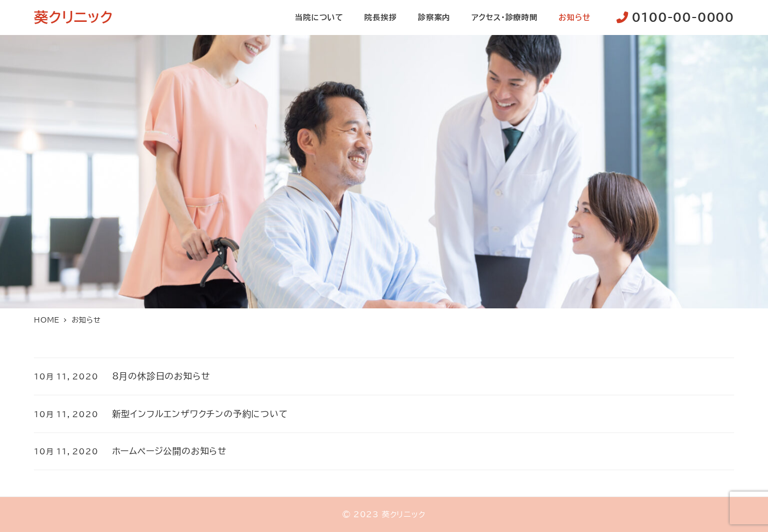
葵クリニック (74, 17)
